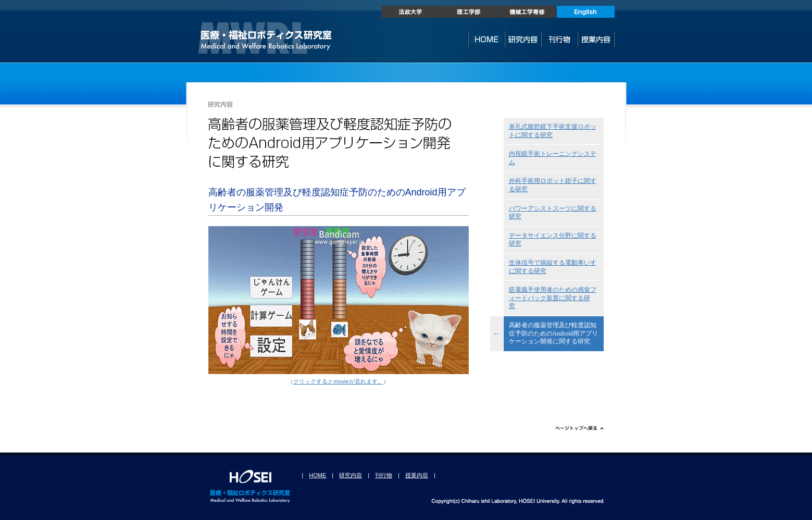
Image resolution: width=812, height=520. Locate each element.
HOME (317, 475)
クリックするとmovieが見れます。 (338, 381)
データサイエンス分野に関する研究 (553, 240)
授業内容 (417, 475)
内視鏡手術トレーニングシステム (553, 158)
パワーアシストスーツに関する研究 (553, 213)
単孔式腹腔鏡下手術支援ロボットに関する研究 (553, 131)
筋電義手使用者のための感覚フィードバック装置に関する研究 (553, 298)
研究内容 (351, 475)
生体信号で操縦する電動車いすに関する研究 (553, 267)
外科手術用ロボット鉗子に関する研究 (553, 185)
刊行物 (384, 475)
